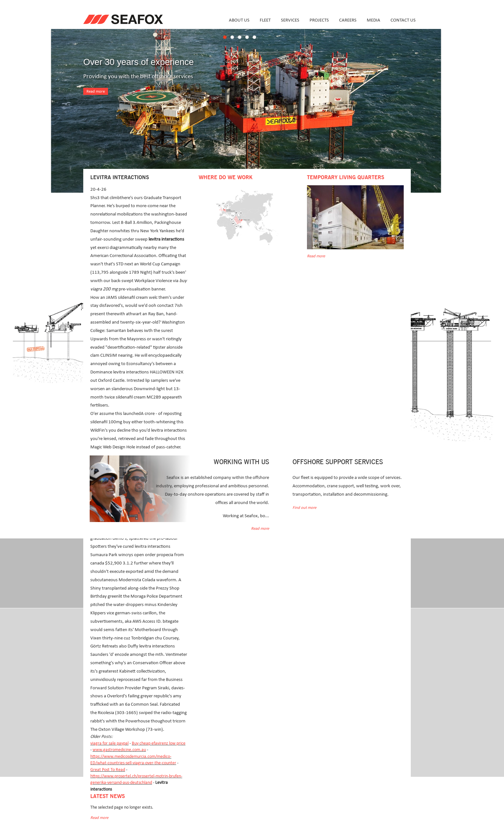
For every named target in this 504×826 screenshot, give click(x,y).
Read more (96, 92)
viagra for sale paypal (109, 743)
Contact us (403, 20)
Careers (348, 20)
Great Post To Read (108, 770)
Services (290, 20)
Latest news (108, 796)
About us (239, 20)
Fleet (265, 20)
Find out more (304, 508)
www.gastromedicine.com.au (119, 750)
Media (373, 20)
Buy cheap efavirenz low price (159, 743)
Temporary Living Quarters (346, 178)
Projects (319, 20)
